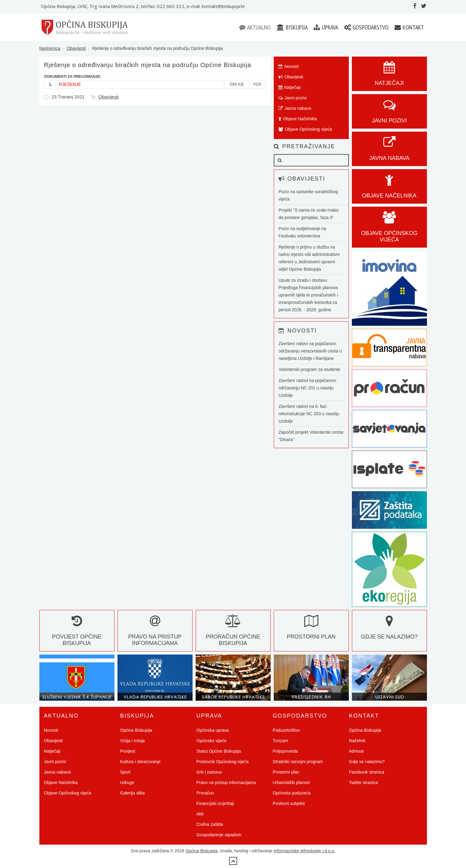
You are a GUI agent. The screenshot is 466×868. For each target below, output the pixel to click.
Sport (125, 772)
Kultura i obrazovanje (141, 762)
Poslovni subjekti (289, 803)
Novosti (289, 66)
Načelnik (357, 741)
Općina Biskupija (136, 730)
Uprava (326, 27)
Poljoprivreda (285, 751)
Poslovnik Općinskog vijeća (223, 762)
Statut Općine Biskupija (219, 751)
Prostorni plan (286, 772)
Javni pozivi (293, 98)
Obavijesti (76, 48)
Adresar (357, 751)
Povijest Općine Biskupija (77, 633)
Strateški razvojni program (298, 762)
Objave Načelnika (298, 119)
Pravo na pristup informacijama (155, 633)
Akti (200, 814)
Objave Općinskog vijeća (305, 129)
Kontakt (409, 27)
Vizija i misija (133, 741)
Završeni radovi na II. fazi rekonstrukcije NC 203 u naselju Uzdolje (309, 414)
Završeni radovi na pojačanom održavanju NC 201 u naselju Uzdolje (308, 388)
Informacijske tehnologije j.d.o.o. (305, 851)
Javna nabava (295, 108)
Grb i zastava (209, 772)
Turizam (281, 741)
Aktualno (255, 27)
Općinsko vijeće (212, 741)
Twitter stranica (364, 782)
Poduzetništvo (286, 730)
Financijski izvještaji (215, 803)
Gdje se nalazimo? (367, 762)
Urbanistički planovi (291, 782)
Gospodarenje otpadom (219, 835)
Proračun (205, 793)
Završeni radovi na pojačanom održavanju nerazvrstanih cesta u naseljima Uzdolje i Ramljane (310, 351)
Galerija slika (133, 793)
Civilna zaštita (210, 824)
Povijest (128, 751)
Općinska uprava (213, 730)
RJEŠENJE (70, 84)
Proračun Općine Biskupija (233, 633)
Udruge (127, 782)
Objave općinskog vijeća (389, 230)
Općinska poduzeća (292, 793)
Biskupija (292, 27)
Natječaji (290, 87)
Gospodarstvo (366, 27)
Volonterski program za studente (310, 369)
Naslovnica (50, 48)
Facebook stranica (367, 772)
